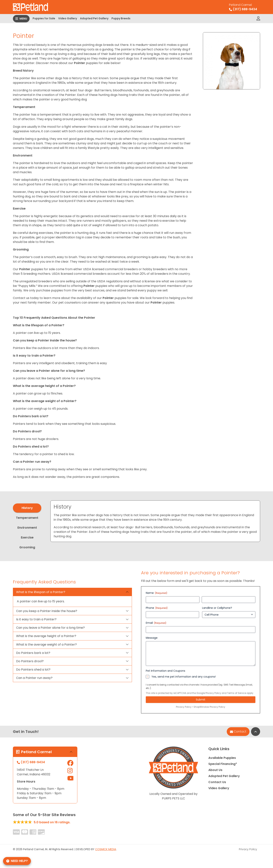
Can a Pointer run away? (34, 678)
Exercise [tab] (27, 537)
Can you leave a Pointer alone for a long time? (50, 628)
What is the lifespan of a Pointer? (41, 592)
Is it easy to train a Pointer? (36, 619)
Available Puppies (222, 758)
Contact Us (217, 782)
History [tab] (27, 508)
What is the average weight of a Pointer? (46, 645)
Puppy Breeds (121, 18)
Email (156, 623)
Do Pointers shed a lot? (33, 670)
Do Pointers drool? (30, 661)
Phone (157, 608)
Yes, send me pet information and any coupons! (184, 677)
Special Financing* (223, 764)
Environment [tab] (27, 528)
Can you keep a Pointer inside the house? (47, 611)
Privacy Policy (213, 693)
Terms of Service (237, 693)
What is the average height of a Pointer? (46, 636)
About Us (215, 770)
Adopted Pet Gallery (94, 18)
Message (152, 638)
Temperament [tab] (27, 518)
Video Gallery (68, 18)
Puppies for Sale (44, 18)
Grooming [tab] (27, 547)
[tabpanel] (155, 521)
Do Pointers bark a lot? (33, 653)
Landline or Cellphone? (217, 608)
